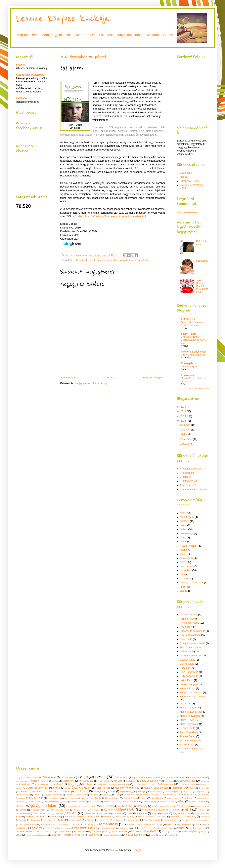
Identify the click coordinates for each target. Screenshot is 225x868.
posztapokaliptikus (28, 825)
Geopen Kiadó (188, 660)
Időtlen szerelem (197, 801)
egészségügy (127, 791)
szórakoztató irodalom (192, 583)
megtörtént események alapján (134, 260)
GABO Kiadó (187, 652)
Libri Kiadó (186, 704)
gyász (144, 798)
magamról (142, 813)
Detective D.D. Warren (59, 791)
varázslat (56, 835)
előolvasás (187, 792)
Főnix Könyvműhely (190, 648)
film (118, 795)
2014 (184, 411)
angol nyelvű (68, 781)
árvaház (169, 781)
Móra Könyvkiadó (189, 724)
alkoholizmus (22, 781)
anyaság (118, 781)
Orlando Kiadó (188, 728)
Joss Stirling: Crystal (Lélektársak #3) (202, 286)
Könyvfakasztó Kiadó (191, 693)
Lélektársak (89, 813)
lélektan (115, 260)
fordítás (155, 795)
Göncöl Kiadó (103, 260)
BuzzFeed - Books (190, 181)
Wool (153, 835)
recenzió (76, 825)
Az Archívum (25, 784)
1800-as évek (49, 777)
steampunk (186, 579)
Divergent (99, 791)
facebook (94, 795)
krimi (182, 554)
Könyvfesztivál (80, 810)
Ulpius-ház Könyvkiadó (192, 749)
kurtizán (202, 810)
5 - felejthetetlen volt (191, 469)
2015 (184, 407)
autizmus (205, 781)
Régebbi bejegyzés (153, 378)
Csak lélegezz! (103, 788)
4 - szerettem (187, 473)
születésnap (124, 828)
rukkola (170, 825)
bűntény (202, 784)
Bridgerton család (166, 784)
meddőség (55, 817)
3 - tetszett (185, 477)
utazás (165, 832)
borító (126, 784)
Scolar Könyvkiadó (190, 741)
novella (184, 562)
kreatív (177, 810)
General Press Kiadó (191, 656)
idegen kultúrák (167, 802)
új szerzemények (119, 831)
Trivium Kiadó (65, 831)
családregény (187, 517)
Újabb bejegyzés (70, 378)
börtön (152, 784)
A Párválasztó (121, 777)
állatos (34, 781)
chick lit (184, 513)
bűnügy (19, 788)
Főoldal (111, 378)
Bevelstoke (88, 784)
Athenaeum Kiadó (189, 623)
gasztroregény (71, 798)
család (136, 788)
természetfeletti (147, 828)
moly (132, 817)
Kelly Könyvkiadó (189, 676)
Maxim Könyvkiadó (190, 716)
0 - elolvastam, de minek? (194, 489)
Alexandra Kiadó (189, 615)
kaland (183, 550)
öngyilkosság (104, 820)
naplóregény (186, 558)
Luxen (129, 813)
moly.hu (184, 177)
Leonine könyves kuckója (63, 18)
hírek (65, 802)
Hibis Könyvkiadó (189, 672)
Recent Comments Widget (187, 212)
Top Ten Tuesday (197, 828)
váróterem (94, 835)
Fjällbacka (128, 795)
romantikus (186, 570)
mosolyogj (162, 817)
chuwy (115, 850)
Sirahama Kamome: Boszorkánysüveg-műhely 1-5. (194, 340)
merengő (107, 817)
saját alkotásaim (184, 825)
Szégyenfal (202, 261)
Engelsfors (201, 792)
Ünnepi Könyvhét (190, 832)
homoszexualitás (111, 802)
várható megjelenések (74, 835)
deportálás (37, 791)
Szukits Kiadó (187, 745)
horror (183, 538)
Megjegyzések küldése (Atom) (91, 383)
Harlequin (185, 668)
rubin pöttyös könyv (153, 825)
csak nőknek (121, 788)
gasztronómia (55, 798)
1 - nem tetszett (188, 485)
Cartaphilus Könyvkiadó (192, 631)
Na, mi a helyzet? (190, 366)
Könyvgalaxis (189, 363)
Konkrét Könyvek (189, 684)
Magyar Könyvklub (190, 708)
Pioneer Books (188, 736)
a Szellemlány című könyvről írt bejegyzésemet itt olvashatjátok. (110, 216)
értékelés (37, 795)
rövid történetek (134, 825)
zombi (162, 835)
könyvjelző (95, 810)
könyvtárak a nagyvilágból (155, 810)
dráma (183, 525)
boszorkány (140, 784)
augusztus (185, 444)
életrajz (184, 591)
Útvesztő (175, 832)
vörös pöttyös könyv (135, 835)
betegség (73, 784)
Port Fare (186, 820)
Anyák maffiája (104, 781)
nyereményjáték (51, 820)
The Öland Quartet (165, 828)
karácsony (142, 806)
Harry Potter (34, 802)
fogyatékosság (142, 795)
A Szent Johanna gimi (175, 777)
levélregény (104, 813)
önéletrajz (89, 820)
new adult (205, 817)
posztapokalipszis (201, 820)
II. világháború (72, 806)
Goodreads (186, 173)
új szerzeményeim (98, 831)
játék (111, 806)
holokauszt (95, 802)
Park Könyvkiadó (189, 732)
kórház (23, 810)
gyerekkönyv (187, 534)
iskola (94, 806)
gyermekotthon (173, 798)
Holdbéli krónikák (79, 802)
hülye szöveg (149, 801)
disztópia (185, 521)
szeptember (186, 439)
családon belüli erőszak (84, 260)
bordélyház (115, 784)
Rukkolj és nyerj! (202, 243)
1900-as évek (67, 777)
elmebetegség (172, 792)
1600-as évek (32, 777)
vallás (19, 835)
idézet (181, 801)
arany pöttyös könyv (151, 781)
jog (120, 806)
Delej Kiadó (186, 639)
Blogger (137, 850)
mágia (155, 813)
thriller (183, 587)
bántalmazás (58, 784)
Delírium (24, 791)
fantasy (184, 529)
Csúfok (193, 788)
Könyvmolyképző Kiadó (192, 697)
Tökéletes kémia (24, 831)
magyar (165, 813)
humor (183, 542)
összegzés (118, 820)
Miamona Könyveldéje (194, 352)
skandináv (37, 828)
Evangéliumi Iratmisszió (192, 643)
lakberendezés (23, 813)
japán (103, 806)
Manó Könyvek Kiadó (191, 712)
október (184, 434)
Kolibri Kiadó (187, 680)
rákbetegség (63, 825)
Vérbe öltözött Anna (112, 835)
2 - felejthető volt (189, 481)
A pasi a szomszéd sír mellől (146, 777)
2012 (184, 421)
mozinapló (175, 817)
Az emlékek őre (42, 784)
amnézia (55, 781)
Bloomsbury (186, 627)
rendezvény (90, 825)
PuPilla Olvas (189, 319)
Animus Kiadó (187, 619)
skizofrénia (52, 828)
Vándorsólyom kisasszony (37, 835)
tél (134, 828)
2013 (184, 416)
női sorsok (35, 820)
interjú (85, 806)
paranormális (187, 566)
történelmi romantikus (45, 832)
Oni (63, 820)
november (185, 430)
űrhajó (203, 832)
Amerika (44, 781)
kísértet (173, 806)
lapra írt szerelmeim (43, 813)
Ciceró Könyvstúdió (190, 635)
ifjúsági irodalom (189, 546)
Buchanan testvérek (187, 784)
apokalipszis (131, 781)
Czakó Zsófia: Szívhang (193, 355)
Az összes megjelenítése (199, 388)
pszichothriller (47, 825)
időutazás (21, 806)
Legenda (59, 813)
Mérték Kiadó (187, 720)
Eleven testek (156, 792)
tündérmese (81, 832)
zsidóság (171, 835)
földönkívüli (168, 795)
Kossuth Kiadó (188, 689)
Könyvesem (188, 375)
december (185, 425)
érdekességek (23, 795)
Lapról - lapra (189, 334)
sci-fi (182, 575)
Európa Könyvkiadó (53, 795)
